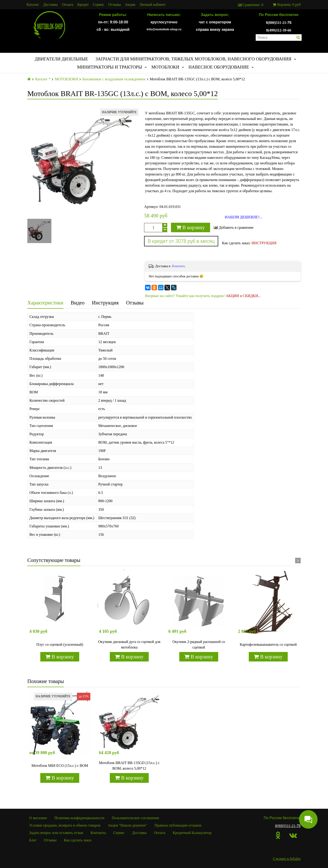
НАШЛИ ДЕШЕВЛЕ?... (243, 217)
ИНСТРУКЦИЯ (264, 243)
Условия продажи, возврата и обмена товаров (65, 825)
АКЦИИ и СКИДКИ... (243, 296)
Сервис (99, 5)
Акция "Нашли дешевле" (127, 825)
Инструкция (105, 303)
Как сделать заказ (78, 840)
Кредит (83, 5)
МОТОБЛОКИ (165, 67)
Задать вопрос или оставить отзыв (56, 833)
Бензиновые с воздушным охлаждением (114, 79)
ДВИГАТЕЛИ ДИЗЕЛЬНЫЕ (61, 59)
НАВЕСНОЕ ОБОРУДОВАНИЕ (219, 67)
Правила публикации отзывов (178, 825)
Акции (130, 5)
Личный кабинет (153, 5)
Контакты (98, 833)
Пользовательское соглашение (136, 818)
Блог (33, 840)
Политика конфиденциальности (79, 818)
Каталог (33, 5)
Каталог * (43, 79)
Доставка (51, 5)
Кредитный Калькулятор (192, 833)
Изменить (178, 266)
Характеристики (45, 303)
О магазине (38, 818)
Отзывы (114, 5)
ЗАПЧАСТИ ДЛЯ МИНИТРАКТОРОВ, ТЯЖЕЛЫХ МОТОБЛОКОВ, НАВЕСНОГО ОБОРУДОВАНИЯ (193, 59)
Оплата (68, 5)
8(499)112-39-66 (279, 30)
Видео (77, 303)
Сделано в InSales (287, 859)
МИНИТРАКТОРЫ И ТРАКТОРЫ (110, 67)
